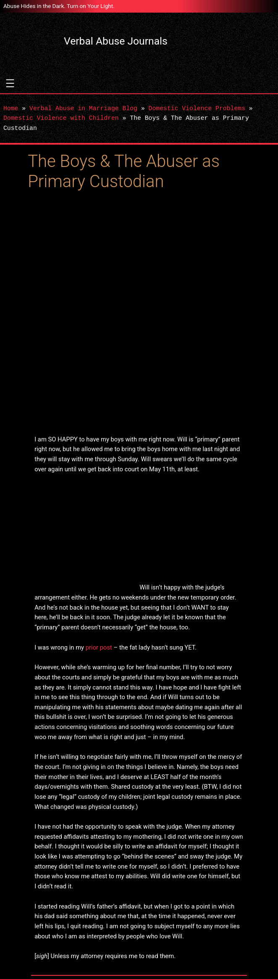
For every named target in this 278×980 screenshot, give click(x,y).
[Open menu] (10, 83)
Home (11, 108)
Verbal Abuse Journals (116, 41)
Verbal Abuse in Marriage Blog (83, 108)
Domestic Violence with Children (61, 118)
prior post (99, 647)
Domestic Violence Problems (197, 108)
